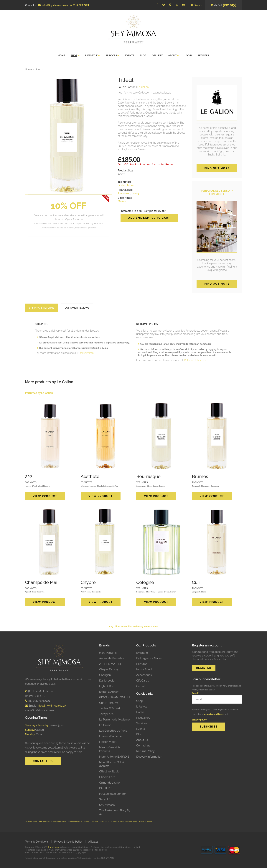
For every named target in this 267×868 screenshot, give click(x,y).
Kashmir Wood (31, 486)
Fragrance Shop (117, 821)
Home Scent (144, 669)
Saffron (115, 486)
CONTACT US (43, 761)
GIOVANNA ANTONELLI (114, 697)
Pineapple (205, 486)
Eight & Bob (107, 686)
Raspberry (215, 486)
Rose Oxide (96, 592)
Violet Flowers (44, 486)
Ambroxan (124, 193)
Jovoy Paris (106, 714)
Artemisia (84, 486)
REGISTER (204, 668)
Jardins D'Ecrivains (111, 708)
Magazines (143, 718)
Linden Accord (127, 185)
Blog (139, 734)
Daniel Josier (107, 681)
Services (142, 723)
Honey (135, 193)
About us (142, 740)
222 (29, 476)
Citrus (149, 486)
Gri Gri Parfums (109, 703)
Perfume (142, 664)
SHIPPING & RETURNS (42, 308)
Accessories (144, 675)
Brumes (200, 476)
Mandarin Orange (104, 486)
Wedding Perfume (91, 821)
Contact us (143, 746)
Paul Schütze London (113, 794)
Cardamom (141, 486)
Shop (38, 69)
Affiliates (93, 842)
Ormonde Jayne (109, 783)
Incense (93, 486)
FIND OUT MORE (217, 284)
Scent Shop (105, 821)
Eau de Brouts (163, 592)
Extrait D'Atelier (109, 692)
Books (140, 712)
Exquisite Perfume (75, 821)
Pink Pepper (85, 592)
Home (28, 69)
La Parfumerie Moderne (114, 720)
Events (141, 729)
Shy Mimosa (107, 805)
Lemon (173, 592)
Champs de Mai (41, 582)
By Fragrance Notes (149, 658)
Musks (122, 201)
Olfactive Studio (109, 772)
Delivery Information (149, 757)
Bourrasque (148, 476)
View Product (45, 496)
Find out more (217, 168)
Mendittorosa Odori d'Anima (112, 764)
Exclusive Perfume (59, 821)
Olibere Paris (107, 777)
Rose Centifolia (38, 592)
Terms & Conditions (37, 842)
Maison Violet (108, 742)
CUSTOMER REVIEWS (77, 308)
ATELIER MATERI (110, 664)
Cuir (196, 582)
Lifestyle (142, 707)
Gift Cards (143, 681)
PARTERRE (106, 788)
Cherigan (105, 675)
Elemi (203, 592)
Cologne (145, 582)
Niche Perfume (31, 821)
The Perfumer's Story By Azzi (115, 812)
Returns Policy (145, 751)
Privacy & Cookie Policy (68, 842)
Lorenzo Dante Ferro (112, 736)
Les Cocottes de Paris (113, 731)
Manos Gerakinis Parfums (110, 749)
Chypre (88, 582)
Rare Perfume (44, 821)
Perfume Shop (131, 821)
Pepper (162, 486)
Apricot (28, 592)
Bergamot (196, 486)
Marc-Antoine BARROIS (114, 757)
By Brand (142, 653)
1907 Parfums (108, 653)
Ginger (155, 486)
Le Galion (105, 725)
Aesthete (90, 476)
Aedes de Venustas (112, 658)
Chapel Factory (109, 669)
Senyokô (105, 799)
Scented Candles (145, 821)
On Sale (141, 686)
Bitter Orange (151, 592)
